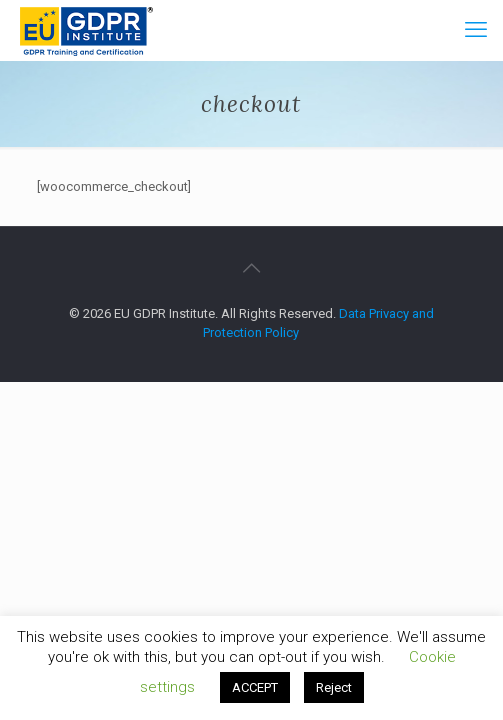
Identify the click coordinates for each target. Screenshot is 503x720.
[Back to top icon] (251, 268)
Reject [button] (334, 687)
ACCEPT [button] (255, 687)
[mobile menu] (476, 30)
